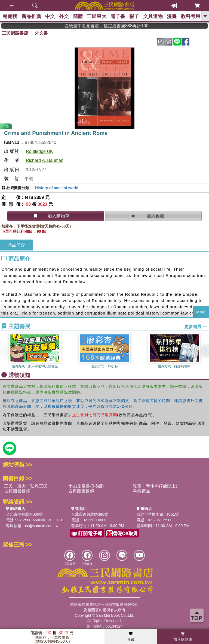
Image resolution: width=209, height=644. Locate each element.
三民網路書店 (15, 33)
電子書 (118, 16)
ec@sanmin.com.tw (42, 526)
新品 (31, 16)
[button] (205, 351)
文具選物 (153, 16)
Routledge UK (39, 151)
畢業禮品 (142, 491)
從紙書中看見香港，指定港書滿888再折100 (118, 26)
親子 (134, 16)
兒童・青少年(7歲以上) (155, 486)
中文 (50, 16)
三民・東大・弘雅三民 (26, 486)
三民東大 (97, 16)
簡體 (78, 16)
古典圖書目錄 (81, 491)
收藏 (131, 637)
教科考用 (190, 16)
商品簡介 (16, 245)
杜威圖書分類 (18, 188)
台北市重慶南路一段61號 (158, 514)
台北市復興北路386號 (24, 514)
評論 (165, 42)
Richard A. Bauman (45, 160)
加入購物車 (183, 637)
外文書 (41, 33)
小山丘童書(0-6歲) (86, 486)
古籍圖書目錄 (17, 491)
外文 (64, 16)
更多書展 (196, 326)
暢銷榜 (10, 16)
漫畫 (172, 16)
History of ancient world (57, 188)
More (201, 312)
